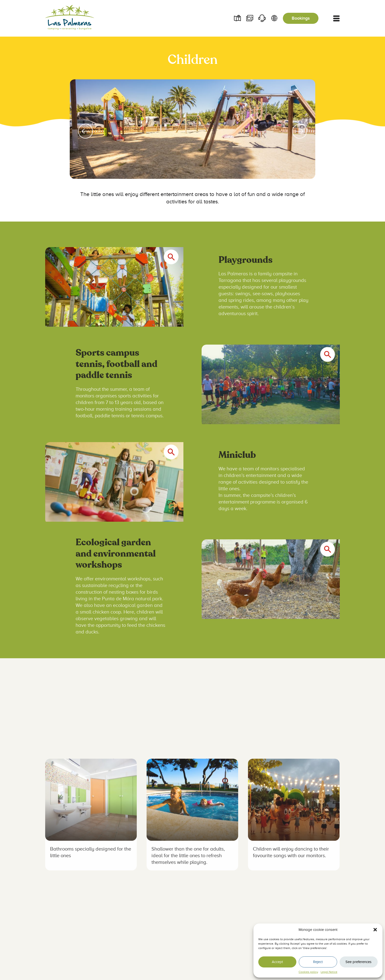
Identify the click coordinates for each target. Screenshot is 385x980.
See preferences (358, 962)
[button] (375, 930)
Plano (237, 18)
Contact (262, 18)
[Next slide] (300, 131)
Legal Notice (329, 972)
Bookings (300, 18)
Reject (318, 962)
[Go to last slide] (85, 131)
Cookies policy (308, 972)
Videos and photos (249, 18)
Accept (277, 962)
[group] (192, 131)
